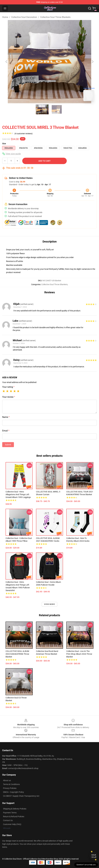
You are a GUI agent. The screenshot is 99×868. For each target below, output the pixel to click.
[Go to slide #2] (57, 109)
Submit (8, 445)
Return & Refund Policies (14, 817)
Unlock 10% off (94, 856)
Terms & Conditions (11, 784)
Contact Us (8, 820)
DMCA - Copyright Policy (13, 792)
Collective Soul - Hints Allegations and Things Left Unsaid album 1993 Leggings (18, 494)
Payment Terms (10, 813)
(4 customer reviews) (23, 134)
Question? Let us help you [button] (86, 865)
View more (49, 604)
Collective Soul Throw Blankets (55, 17)
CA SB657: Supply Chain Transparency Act (21, 796)
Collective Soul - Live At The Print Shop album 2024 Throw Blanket (79, 654)
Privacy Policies (10, 788)
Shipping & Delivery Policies (15, 809)
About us (7, 780)
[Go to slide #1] (42, 109)
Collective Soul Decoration (24, 17)
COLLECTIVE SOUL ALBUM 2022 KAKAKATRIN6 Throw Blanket (17, 654)
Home (5, 17)
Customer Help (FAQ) (12, 824)
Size (4, 144)
